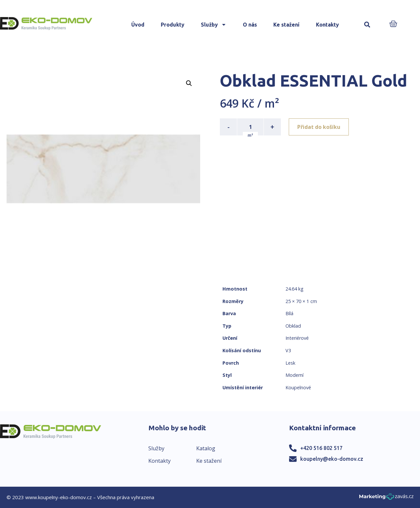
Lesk (290, 363)
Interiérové (297, 338)
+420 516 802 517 (321, 448)
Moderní (294, 375)
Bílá (289, 313)
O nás (250, 25)
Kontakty (327, 25)
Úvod (138, 25)
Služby (214, 25)
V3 (288, 350)
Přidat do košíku (319, 127)
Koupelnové (298, 387)
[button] (367, 25)
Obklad (293, 326)
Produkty (173, 25)
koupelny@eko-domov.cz (332, 459)
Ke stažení (286, 25)
